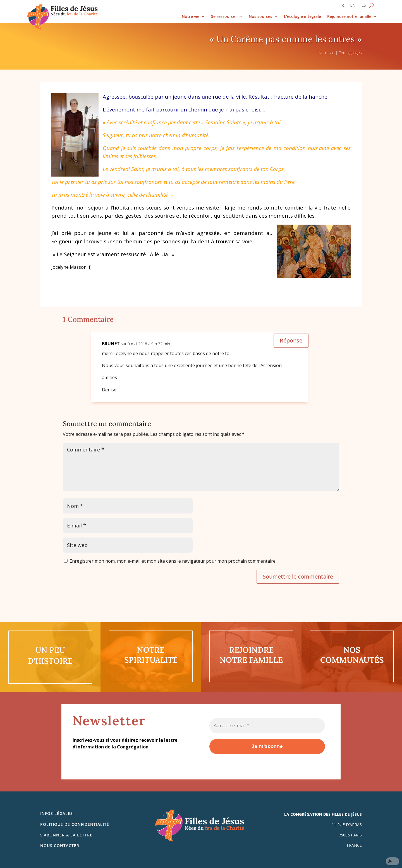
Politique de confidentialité (75, 824)
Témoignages (350, 53)
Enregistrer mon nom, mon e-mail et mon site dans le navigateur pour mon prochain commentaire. (173, 561)
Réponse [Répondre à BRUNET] (291, 340)
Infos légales (57, 813)
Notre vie (191, 17)
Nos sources (260, 17)
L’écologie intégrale (302, 17)
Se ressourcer (224, 17)
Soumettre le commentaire (298, 576)
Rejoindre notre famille (349, 17)
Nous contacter (60, 846)
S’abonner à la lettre (66, 835)
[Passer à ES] (364, 6)
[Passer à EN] (353, 6)
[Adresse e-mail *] (267, 726)
